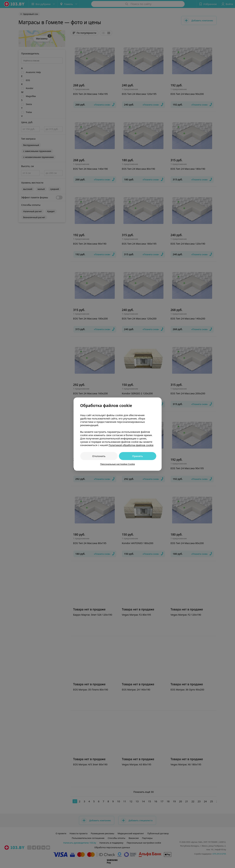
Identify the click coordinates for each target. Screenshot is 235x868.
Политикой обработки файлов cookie (131, 445)
